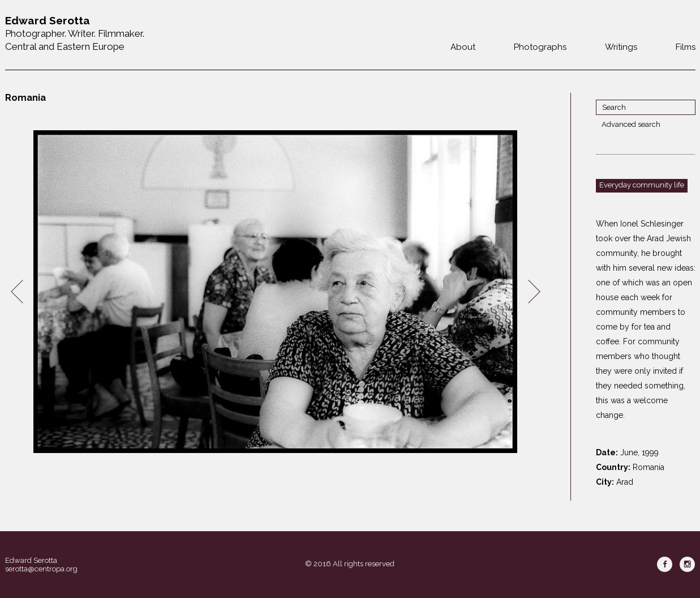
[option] (276, 292)
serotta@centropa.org (41, 569)
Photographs (540, 47)
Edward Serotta (31, 560)
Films (686, 47)
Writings (621, 47)
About (463, 47)
